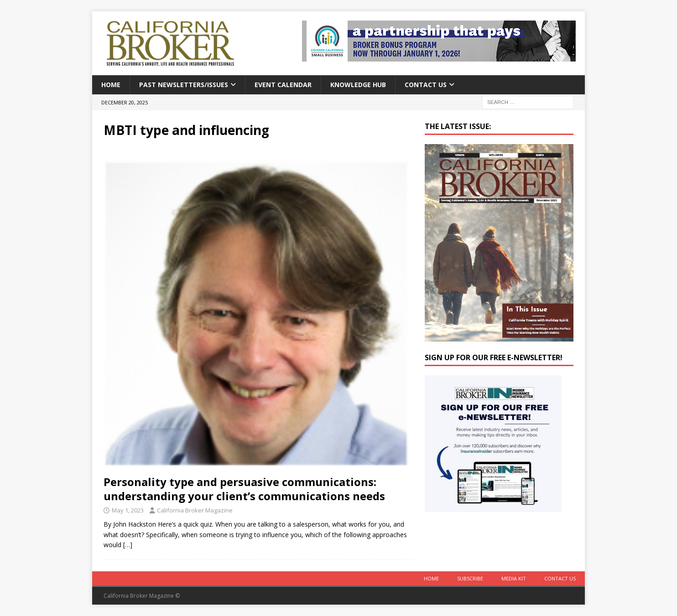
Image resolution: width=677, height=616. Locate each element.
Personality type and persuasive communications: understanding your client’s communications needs (244, 489)
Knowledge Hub (358, 85)
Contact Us (426, 85)
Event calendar (283, 85)
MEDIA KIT (514, 578)
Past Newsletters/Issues (184, 85)
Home (111, 85)
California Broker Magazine (195, 510)
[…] (128, 545)
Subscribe (470, 578)
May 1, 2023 (128, 510)
